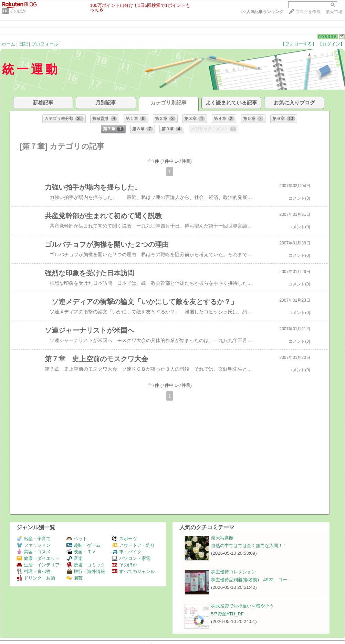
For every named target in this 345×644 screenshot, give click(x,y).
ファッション (34, 545)
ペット (77, 539)
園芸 (75, 578)
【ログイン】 (331, 44)
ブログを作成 (308, 12)
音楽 (75, 558)
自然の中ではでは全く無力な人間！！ (249, 546)
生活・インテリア (38, 565)
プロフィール (45, 44)
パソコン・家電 (131, 558)
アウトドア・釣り (133, 545)
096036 (328, 37)
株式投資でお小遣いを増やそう (242, 606)
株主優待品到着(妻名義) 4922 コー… (251, 580)
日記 (23, 44)
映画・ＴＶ (81, 552)
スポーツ (124, 539)
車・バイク (127, 552)
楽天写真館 (222, 538)
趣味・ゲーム (83, 545)
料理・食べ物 (34, 571)
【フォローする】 (299, 44)
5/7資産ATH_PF (227, 614)
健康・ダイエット (38, 558)
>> (262, 12)
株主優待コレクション (233, 572)
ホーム (8, 44)
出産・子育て (34, 539)
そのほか (18, 11)
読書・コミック (86, 565)
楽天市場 (334, 12)
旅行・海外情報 (86, 571)
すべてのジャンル (133, 571)
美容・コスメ (34, 552)
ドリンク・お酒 (36, 578)
